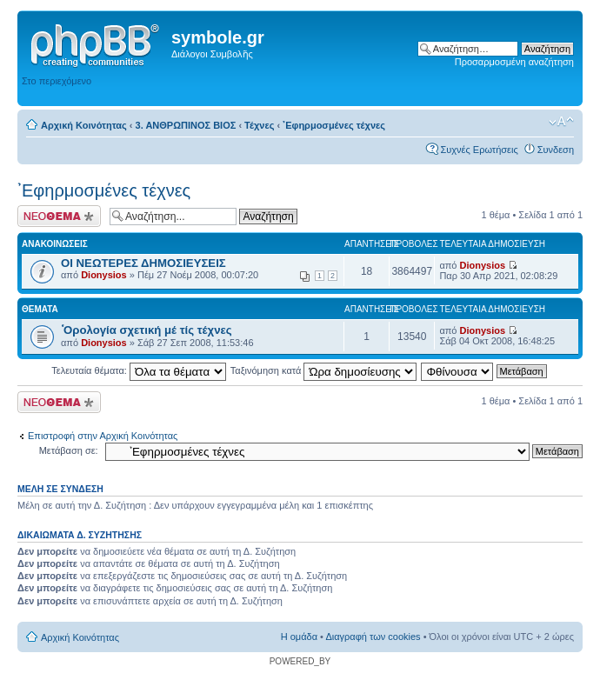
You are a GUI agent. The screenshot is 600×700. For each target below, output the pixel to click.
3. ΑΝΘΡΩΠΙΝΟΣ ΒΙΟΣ (186, 125)
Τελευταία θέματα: (139, 370)
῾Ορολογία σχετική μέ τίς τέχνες (147, 330)
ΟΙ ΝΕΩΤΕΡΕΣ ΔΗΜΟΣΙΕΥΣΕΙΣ (143, 263)
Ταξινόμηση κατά (324, 370)
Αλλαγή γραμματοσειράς (561, 122)
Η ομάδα (299, 637)
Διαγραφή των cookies (373, 637)
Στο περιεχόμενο (57, 81)
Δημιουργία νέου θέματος (59, 216)
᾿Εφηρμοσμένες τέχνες (334, 125)
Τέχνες (259, 125)
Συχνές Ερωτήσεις (479, 150)
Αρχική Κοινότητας (84, 125)
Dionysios (104, 275)
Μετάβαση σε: (69, 450)
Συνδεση (556, 150)
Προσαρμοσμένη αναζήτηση (514, 62)
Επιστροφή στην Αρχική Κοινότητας (103, 436)
